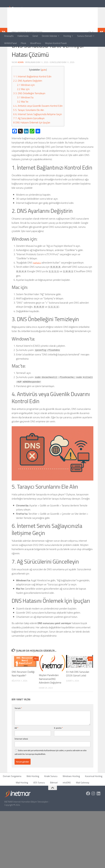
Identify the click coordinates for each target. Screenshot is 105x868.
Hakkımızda (23, 36)
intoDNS (67, 801)
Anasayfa (9, 36)
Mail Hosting (22, 801)
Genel (35, 36)
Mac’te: (23, 120)
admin (21, 81)
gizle (44, 89)
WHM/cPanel (10, 43)
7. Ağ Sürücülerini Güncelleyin (29, 137)
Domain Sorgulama (12, 795)
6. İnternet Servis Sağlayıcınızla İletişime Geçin (38, 133)
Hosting (67, 36)
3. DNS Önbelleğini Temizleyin (29, 112)
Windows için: (26, 104)
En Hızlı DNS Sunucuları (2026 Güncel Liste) (78, 693)
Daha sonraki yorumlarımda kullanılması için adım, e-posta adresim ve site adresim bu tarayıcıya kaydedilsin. (51, 771)
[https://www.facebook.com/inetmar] (88, 812)
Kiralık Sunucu (51, 795)
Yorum (18, 727)
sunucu (37, 281)
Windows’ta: (25, 116)
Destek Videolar (50, 36)
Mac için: (23, 108)
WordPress (36, 43)
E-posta (58, 747)
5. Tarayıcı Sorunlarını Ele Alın (29, 129)
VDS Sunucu (39, 801)
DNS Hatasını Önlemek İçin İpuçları (32, 141)
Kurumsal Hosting (94, 795)
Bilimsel (54, 801)
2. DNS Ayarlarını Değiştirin (28, 100)
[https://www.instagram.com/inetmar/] (93, 812)
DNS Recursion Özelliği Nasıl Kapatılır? (23, 693)
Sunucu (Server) (85, 36)
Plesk (23, 43)
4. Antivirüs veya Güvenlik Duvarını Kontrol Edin (38, 125)
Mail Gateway (83, 801)
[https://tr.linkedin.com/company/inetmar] (99, 812)
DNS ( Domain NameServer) (27, 51)
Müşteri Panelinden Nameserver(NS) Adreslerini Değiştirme (50, 698)
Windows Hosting (71, 795)
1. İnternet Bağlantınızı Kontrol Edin (32, 95)
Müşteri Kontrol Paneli (56, 43)
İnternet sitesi (21, 758)
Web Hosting (33, 795)
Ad (16, 747)
